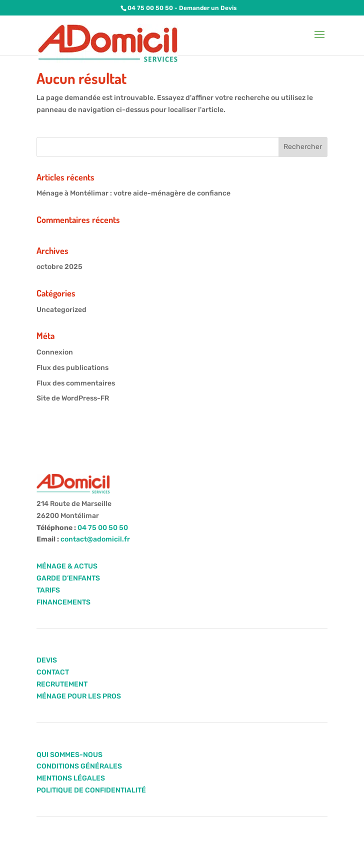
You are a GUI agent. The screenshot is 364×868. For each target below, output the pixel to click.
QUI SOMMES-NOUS (69, 755)
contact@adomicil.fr (95, 539)
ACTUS (85, 566)
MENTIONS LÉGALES (71, 778)
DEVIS (47, 660)
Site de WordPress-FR (73, 398)
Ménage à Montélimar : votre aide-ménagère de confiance (133, 193)
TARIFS (48, 590)
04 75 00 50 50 (150, 8)
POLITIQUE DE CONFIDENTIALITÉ (91, 790)
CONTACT (53, 672)
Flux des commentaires (76, 383)
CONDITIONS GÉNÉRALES (79, 766)
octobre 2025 (59, 267)
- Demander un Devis (205, 8)
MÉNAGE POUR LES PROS (79, 696)
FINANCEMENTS (63, 602)
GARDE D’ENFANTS (68, 578)
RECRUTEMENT (62, 684)
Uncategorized (61, 310)
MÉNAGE (51, 566)
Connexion (55, 352)
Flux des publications (72, 368)
